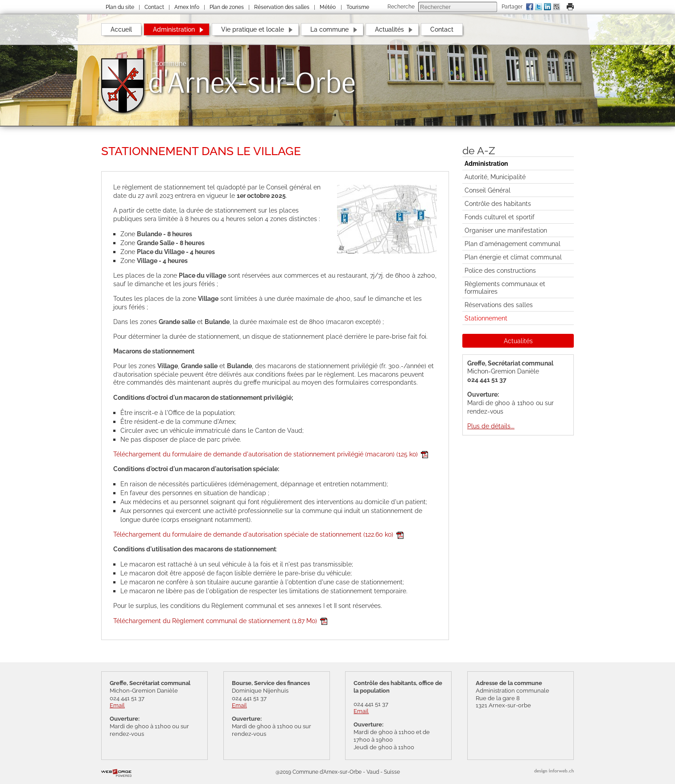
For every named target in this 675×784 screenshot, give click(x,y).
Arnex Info (187, 7)
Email (117, 705)
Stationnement (486, 318)
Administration (174, 29)
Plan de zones (227, 7)
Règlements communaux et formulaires (505, 287)
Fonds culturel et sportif (500, 217)
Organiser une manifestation (506, 230)
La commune (329, 29)
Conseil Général (488, 190)
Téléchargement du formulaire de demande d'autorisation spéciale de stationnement (258, 534)
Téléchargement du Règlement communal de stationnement (220, 621)
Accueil (121, 29)
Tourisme (358, 7)
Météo (328, 7)
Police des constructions (500, 270)
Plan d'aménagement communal (512, 244)
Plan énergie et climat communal (513, 257)
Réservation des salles (282, 7)
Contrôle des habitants (498, 203)
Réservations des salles (499, 305)
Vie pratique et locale (253, 29)
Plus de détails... (491, 426)
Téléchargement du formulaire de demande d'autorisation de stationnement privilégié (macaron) (271, 454)
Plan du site (120, 7)
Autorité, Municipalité (495, 177)
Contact (154, 7)
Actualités (389, 29)
